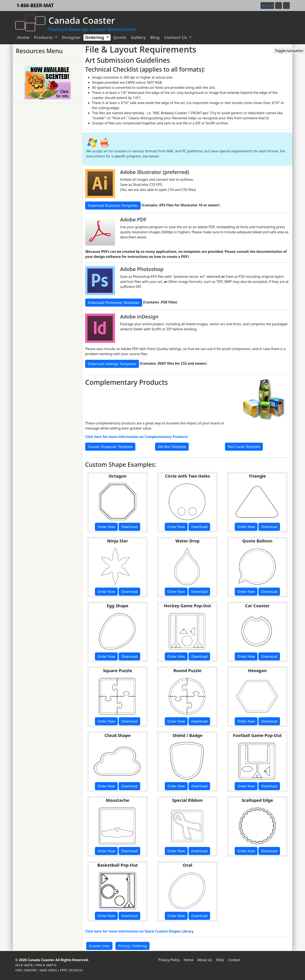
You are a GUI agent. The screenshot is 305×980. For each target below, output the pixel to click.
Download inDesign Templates (112, 364)
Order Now (106, 527)
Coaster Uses (99, 946)
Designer (71, 37)
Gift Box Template (172, 447)
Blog (155, 37)
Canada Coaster (41, 960)
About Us (205, 960)
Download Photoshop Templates (114, 303)
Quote (120, 37)
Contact (234, 960)
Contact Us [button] (176, 37)
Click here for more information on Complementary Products (136, 437)
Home (23, 37)
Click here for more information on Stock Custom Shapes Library (139, 931)
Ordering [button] (95, 37)
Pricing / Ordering (132, 946)
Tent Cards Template (244, 447)
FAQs (220, 960)
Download (129, 527)
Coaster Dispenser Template (110, 447)
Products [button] (44, 37)
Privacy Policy (169, 960)
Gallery (138, 37)
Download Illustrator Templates (113, 206)
